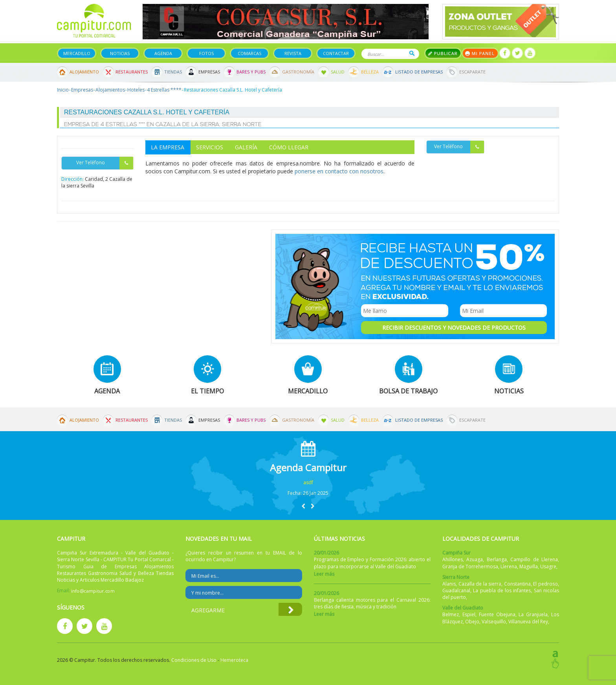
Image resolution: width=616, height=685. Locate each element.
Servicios (210, 147)
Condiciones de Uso (194, 660)
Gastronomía (298, 72)
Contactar (336, 53)
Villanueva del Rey (528, 622)
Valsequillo (494, 622)
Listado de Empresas (419, 72)
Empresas (209, 72)
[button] (303, 506)
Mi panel (480, 53)
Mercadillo (77, 53)
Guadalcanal (456, 590)
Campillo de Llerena (534, 559)
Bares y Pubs (251, 72)
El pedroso (545, 584)
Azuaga (475, 559)
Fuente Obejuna (497, 614)
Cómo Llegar (289, 147)
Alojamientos (110, 90)
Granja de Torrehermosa (470, 567)
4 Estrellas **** (164, 90)
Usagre (548, 567)
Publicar (443, 53)
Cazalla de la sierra (480, 584)
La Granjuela (533, 614)
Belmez (451, 614)
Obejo (472, 622)
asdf (308, 482)
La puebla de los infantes (502, 590)
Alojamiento (84, 72)
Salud (338, 72)
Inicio (63, 90)
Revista (293, 53)
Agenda (163, 53)
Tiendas (173, 72)
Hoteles (136, 90)
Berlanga (497, 559)
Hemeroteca (234, 660)
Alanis (449, 584)
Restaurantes (132, 72)
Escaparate (472, 72)
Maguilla (529, 567)
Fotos (206, 53)
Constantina (517, 584)
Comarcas (249, 53)
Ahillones (453, 559)
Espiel (469, 614)
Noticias (120, 53)
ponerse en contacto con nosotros (339, 171)
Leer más (324, 574)
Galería (246, 147)
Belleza (370, 72)
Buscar (412, 53)
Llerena (509, 567)
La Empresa (168, 147)
